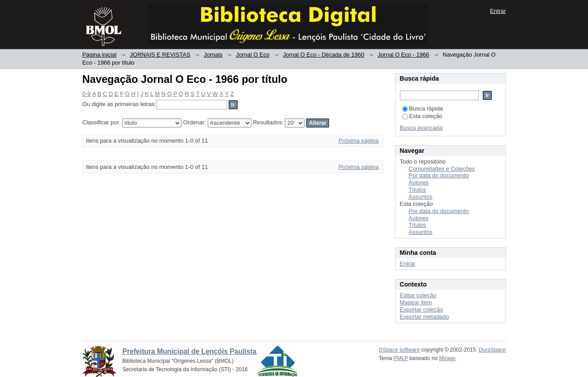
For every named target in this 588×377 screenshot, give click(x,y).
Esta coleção (422, 116)
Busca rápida (423, 109)
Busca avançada (421, 128)
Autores (419, 182)
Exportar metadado (425, 317)
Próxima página (358, 141)
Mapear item (416, 302)
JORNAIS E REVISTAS (160, 55)
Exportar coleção (422, 309)
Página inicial (100, 55)
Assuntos (421, 197)
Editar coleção (418, 295)
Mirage (447, 358)
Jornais (213, 55)
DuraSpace (492, 350)
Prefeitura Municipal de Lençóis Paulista (190, 351)
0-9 (87, 94)
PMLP (401, 358)
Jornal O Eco (253, 55)
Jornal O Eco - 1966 (403, 55)
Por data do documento (439, 175)
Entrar (498, 11)
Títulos (417, 190)
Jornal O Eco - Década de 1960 (324, 55)
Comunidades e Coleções (442, 169)
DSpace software (399, 350)
